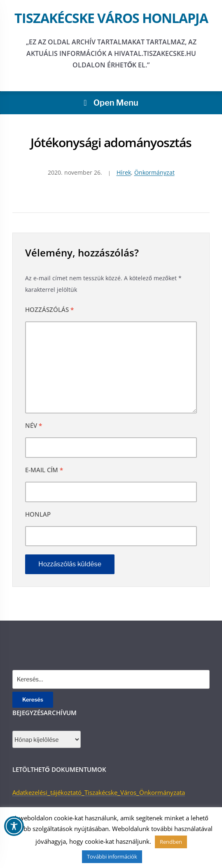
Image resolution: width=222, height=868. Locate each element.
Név (34, 425)
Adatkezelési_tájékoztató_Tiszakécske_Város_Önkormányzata (99, 792)
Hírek (124, 172)
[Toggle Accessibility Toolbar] (14, 826)
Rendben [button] (171, 842)
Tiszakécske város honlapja (111, 18)
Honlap (38, 514)
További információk (112, 856)
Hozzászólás (49, 309)
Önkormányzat (154, 172)
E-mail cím (44, 470)
